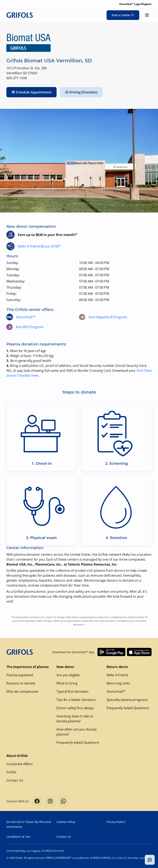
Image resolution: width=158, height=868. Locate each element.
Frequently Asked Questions (78, 743)
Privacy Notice (116, 822)
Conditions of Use (18, 837)
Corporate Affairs (19, 764)
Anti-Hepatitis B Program (108, 317)
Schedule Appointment (31, 92)
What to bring (67, 683)
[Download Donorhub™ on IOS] (139, 652)
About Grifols (17, 756)
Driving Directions (81, 92)
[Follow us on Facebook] (37, 801)
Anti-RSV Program (30, 327)
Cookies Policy (66, 822)
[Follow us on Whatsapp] (63, 801)
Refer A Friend (117, 675)
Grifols (11, 772)
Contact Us (15, 780)
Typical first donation (72, 691)
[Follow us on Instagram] (50, 801)
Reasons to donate (21, 683)
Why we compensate (22, 691)
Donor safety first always (75, 708)
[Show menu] (147, 15)
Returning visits (118, 683)
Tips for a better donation (76, 700)
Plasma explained (20, 675)
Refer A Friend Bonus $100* (39, 246)
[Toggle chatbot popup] (150, 860)
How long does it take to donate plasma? (75, 719)
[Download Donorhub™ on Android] (111, 652)
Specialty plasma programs (127, 700)
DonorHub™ (26, 317)
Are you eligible (68, 675)
